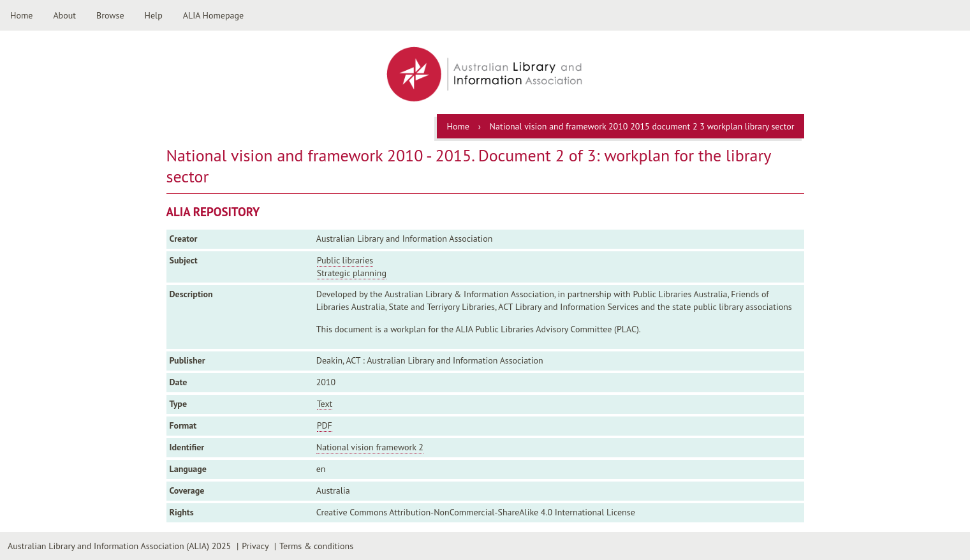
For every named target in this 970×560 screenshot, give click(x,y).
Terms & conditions (316, 546)
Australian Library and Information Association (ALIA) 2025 (119, 546)
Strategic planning (352, 273)
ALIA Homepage (213, 15)
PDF (325, 425)
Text (325, 404)
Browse (110, 15)
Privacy (255, 546)
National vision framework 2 (370, 447)
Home (21, 15)
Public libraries (345, 260)
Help (154, 15)
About (64, 15)
